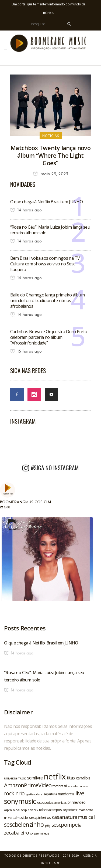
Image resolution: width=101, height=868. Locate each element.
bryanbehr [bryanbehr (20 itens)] (70, 810)
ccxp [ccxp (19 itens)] (24, 810)
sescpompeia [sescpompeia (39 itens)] (67, 825)
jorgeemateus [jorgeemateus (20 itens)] (40, 833)
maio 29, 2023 (51, 174)
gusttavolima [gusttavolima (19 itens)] (34, 794)
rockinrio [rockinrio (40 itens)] (14, 793)
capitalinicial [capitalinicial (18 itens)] (12, 810)
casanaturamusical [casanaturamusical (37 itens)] (73, 817)
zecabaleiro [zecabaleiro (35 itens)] (16, 833)
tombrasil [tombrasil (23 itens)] (60, 786)
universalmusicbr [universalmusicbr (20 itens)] (16, 818)
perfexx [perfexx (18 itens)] (33, 810)
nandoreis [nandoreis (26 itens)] (66, 794)
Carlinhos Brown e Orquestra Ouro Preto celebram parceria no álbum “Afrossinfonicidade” (49, 337)
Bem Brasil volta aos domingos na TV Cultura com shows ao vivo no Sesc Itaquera (45, 264)
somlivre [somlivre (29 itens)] (35, 778)
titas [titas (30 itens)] (71, 778)
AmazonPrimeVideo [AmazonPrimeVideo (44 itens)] (28, 785)
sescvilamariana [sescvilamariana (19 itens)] (78, 786)
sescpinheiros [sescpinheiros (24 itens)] (40, 817)
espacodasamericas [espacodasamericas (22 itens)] (52, 802)
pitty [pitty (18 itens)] (48, 826)
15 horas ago (26, 352)
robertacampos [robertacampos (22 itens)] (50, 810)
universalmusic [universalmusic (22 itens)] (15, 778)
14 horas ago (26, 210)
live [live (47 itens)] (80, 793)
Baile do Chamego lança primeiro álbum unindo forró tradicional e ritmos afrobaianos (48, 300)
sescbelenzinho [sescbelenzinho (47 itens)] (24, 824)
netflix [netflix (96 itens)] (55, 776)
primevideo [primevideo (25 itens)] (76, 802)
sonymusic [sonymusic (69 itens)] (20, 801)
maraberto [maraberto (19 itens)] (86, 810)
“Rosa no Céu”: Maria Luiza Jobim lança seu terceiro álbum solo (50, 230)
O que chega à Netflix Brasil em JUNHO (47, 202)
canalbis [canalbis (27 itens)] (83, 778)
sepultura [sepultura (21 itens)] (50, 794)
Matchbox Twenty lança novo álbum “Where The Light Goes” (50, 155)
